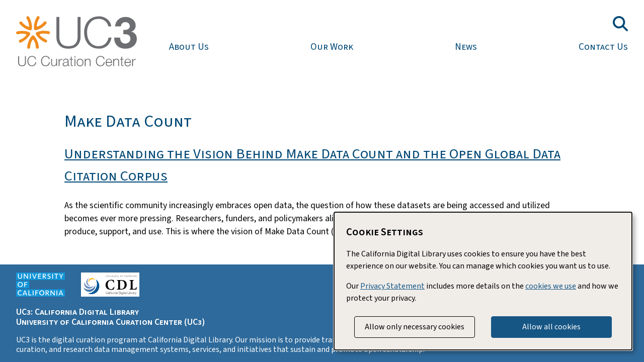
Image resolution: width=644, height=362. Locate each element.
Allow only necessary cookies (415, 327)
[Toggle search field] (620, 24)
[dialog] (483, 281)
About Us (189, 47)
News (466, 47)
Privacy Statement (392, 286)
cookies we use (551, 286)
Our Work (332, 47)
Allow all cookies (551, 327)
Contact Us (603, 47)
